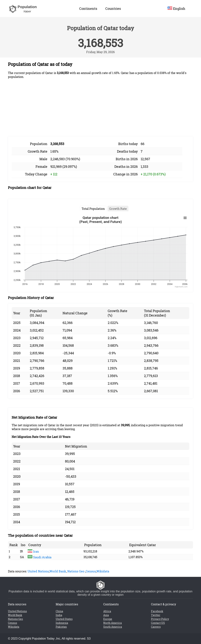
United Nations (38, 571)
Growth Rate (118, 209)
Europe (108, 619)
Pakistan (61, 627)
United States (64, 619)
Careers (156, 627)
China (59, 611)
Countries (113, 9)
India (59, 615)
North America (113, 623)
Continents (88, 9)
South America (113, 627)
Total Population (93, 209)
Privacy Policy (160, 619)
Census (91, 571)
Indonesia (62, 623)
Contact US (158, 623)
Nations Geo (76, 571)
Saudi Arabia (40, 557)
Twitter (156, 615)
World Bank (58, 571)
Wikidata (103, 571)
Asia (106, 615)
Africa (107, 611)
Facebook (157, 611)
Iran (33, 551)
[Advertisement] (100, 107)
